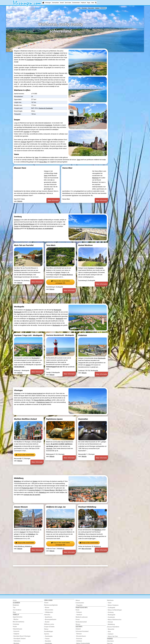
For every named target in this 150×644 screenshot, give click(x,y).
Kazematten (83, 419)
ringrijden (26, 132)
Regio (89, 3)
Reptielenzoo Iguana (43, 402)
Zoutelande (30, 60)
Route (77, 610)
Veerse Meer (43, 162)
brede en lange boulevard (35, 393)
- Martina (16, 619)
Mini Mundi (59, 490)
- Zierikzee (79, 641)
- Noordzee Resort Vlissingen (22, 636)
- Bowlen (47, 622)
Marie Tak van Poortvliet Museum (24, 224)
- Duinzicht (16, 631)
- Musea (47, 607)
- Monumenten (49, 610)
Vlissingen (48, 3)
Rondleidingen (49, 631)
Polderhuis (83, 335)
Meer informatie (53, 200)
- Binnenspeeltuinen (50, 619)
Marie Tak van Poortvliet (24, 245)
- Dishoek (110, 622)
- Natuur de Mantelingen (114, 610)
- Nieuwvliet (111, 629)
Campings (16, 624)
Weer (93, 3)
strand (38, 75)
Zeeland (56, 53)
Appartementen (18, 617)
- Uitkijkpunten (49, 612)
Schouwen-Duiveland (82, 631)
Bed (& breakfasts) (19, 622)
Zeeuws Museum (50, 490)
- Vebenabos (17, 641)
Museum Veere (20, 168)
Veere (37, 157)
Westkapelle (39, 60)
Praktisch (83, 3)
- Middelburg (111, 624)
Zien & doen (68, 3)
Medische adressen (82, 617)
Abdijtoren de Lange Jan (56, 507)
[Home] (43, 3)
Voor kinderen (17, 610)
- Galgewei (16, 634)
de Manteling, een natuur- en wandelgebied (40, 229)
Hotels (15, 627)
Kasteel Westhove (85, 245)
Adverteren (110, 641)
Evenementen (76, 3)
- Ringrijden (79, 605)
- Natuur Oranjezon (113, 605)
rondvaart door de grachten (32, 495)
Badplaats (16, 605)
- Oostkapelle (111, 608)
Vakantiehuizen (18, 629)
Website (20, 201)
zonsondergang (30, 73)
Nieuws (78, 624)
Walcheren (95, 178)
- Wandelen (48, 641)
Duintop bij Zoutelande (46, 108)
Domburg (17, 220)
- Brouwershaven (81, 636)
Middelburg (18, 481)
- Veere (109, 603)
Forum (78, 619)
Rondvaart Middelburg (87, 507)
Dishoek (23, 142)
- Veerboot (79, 615)
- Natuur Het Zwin (112, 636)
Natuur (46, 629)
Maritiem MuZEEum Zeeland (25, 419)
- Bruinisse (79, 639)
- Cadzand (110, 634)
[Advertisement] (123, 82)
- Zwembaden (48, 636)
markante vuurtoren (45, 316)
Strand (62, 3)
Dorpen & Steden (49, 627)
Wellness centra (49, 624)
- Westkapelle (111, 615)
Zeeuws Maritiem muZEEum (42, 400)
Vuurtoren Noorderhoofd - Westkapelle (60, 335)
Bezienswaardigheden (51, 605)
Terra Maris (51, 245)
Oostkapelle (100, 268)
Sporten (47, 634)
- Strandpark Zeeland (19, 639)
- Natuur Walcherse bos (114, 620)
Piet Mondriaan (25, 226)
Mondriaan (32, 319)
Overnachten (55, 3)
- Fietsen (47, 639)
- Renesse (79, 634)
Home (15, 600)
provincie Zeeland (34, 490)
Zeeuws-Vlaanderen (113, 627)
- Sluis (109, 632)
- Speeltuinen (48, 617)
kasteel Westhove (67, 275)
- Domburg (110, 612)
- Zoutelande (111, 617)
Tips (14, 607)
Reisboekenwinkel (81, 622)
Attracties (47, 615)
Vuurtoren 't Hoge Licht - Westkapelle (28, 335)
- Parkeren (79, 612)
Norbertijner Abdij (28, 488)
